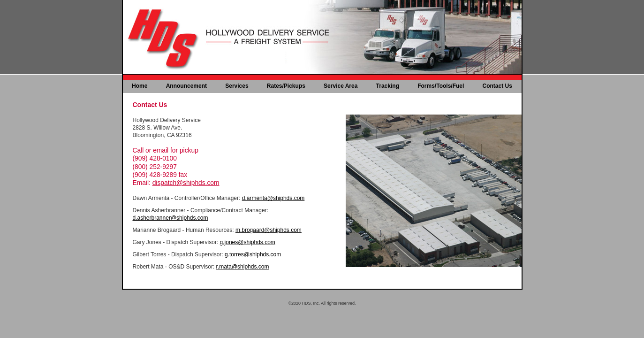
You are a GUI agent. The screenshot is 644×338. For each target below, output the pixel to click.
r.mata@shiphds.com (243, 267)
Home (140, 86)
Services (237, 86)
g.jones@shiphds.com (248, 242)
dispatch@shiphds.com (186, 183)
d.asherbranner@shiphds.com (170, 218)
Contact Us (497, 86)
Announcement (186, 86)
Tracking (388, 86)
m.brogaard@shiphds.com (269, 230)
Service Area (341, 86)
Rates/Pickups (286, 86)
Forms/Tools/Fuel (441, 86)
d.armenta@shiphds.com (273, 198)
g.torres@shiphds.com (253, 254)
